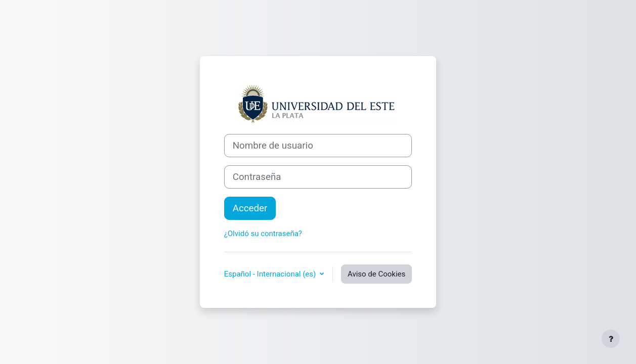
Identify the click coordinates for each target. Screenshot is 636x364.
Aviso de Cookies (376, 274)
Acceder (250, 208)
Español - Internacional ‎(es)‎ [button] (271, 274)
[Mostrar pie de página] (611, 339)
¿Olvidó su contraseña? (263, 234)
